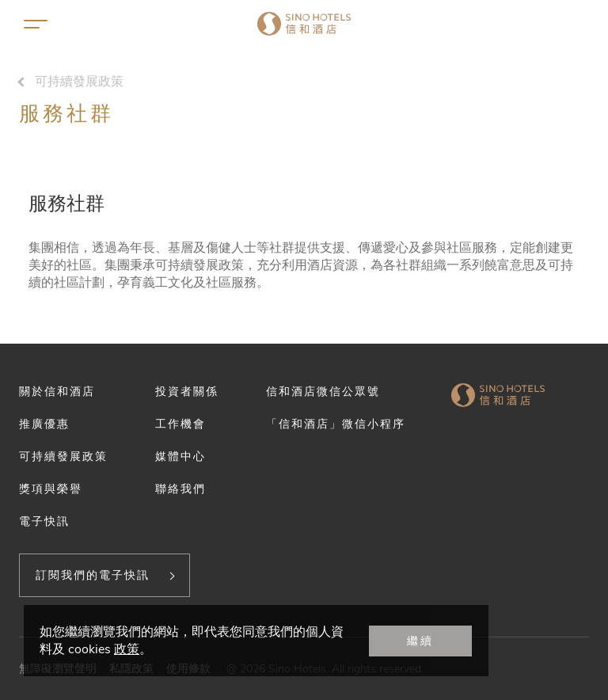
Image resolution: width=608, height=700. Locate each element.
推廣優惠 (44, 424)
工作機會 (180, 424)
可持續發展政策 (79, 82)
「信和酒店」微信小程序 (336, 424)
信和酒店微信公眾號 (323, 391)
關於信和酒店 (57, 391)
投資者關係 (187, 391)
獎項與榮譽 (51, 489)
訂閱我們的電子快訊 (93, 575)
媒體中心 (180, 456)
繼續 (420, 641)
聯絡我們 (180, 489)
